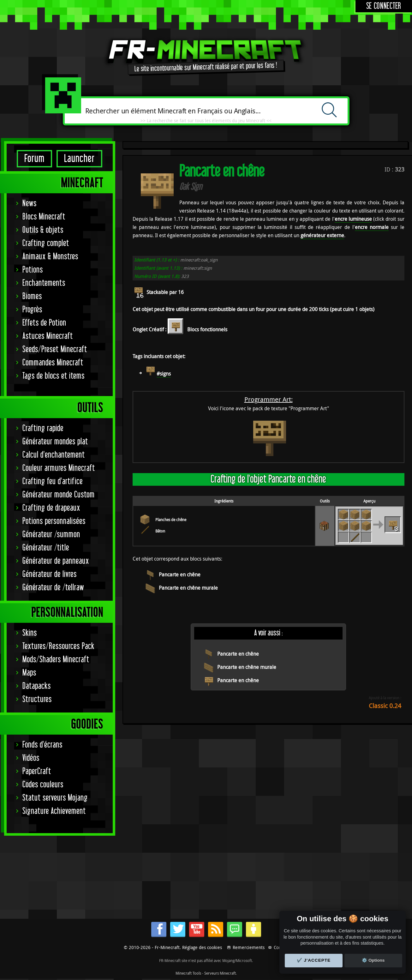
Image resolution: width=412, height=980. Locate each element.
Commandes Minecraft (53, 363)
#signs (164, 374)
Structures (37, 699)
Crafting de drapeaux (51, 508)
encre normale (372, 227)
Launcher (79, 159)
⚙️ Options (373, 960)
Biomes (32, 296)
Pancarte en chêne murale (188, 588)
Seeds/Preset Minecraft (55, 349)
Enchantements (44, 283)
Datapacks (37, 686)
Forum (34, 159)
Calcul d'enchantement (54, 455)
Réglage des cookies (202, 947)
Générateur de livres (50, 574)
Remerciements (249, 947)
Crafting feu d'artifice (53, 481)
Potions (33, 270)
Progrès (32, 310)
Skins (30, 633)
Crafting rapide (43, 428)
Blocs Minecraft (44, 217)
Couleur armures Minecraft (59, 468)
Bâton (160, 531)
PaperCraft (37, 771)
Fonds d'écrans (42, 745)
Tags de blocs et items (54, 376)
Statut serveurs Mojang (55, 798)
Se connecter (384, 6)
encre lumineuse (353, 219)
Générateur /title (46, 548)
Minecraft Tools (188, 973)
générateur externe (322, 235)
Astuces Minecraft (48, 336)
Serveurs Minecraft (220, 973)
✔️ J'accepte (314, 960)
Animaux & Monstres (50, 257)
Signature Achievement (54, 811)
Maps (29, 673)
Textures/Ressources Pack (58, 646)
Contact (281, 947)
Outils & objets (43, 230)
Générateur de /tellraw (53, 588)
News (30, 204)
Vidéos (31, 758)
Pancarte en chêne (180, 574)
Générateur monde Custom (59, 495)
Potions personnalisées (54, 521)
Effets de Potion (44, 323)
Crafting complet (46, 243)
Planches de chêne (171, 520)
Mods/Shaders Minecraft (56, 660)
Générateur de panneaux (56, 561)
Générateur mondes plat (55, 442)
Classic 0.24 (385, 706)
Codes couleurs (43, 785)
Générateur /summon (51, 535)
